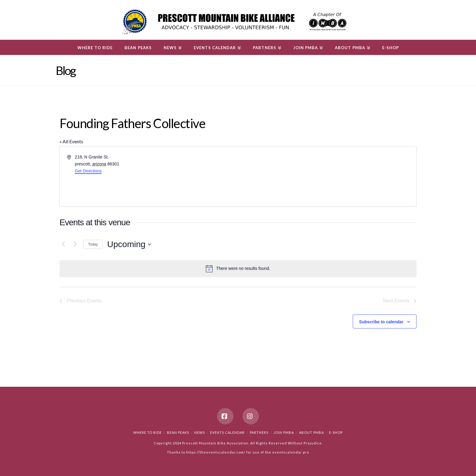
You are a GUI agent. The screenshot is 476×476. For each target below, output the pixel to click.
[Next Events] (75, 244)
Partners (259, 432)
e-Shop (336, 432)
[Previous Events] (63, 244)
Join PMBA (284, 432)
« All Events (71, 141)
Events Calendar (227, 432)
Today (93, 244)
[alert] (238, 269)
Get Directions (88, 171)
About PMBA (311, 432)
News (200, 432)
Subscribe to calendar (381, 322)
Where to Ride (148, 432)
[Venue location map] (327, 176)
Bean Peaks (178, 432)
